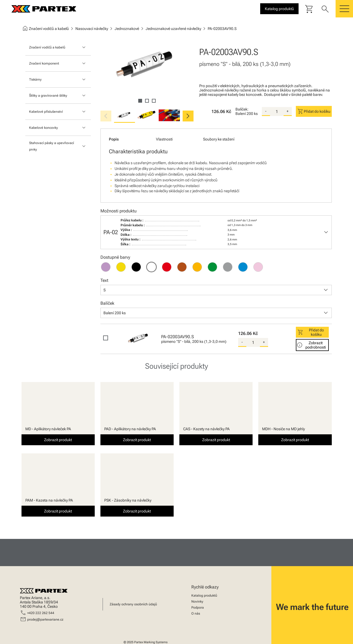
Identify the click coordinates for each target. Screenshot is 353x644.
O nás (196, 614)
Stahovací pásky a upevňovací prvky (52, 146)
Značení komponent (44, 63)
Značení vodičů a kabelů (47, 47)
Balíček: (242, 109)
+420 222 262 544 (41, 613)
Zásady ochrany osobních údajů (133, 604)
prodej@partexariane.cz (45, 619)
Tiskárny (35, 80)
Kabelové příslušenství (46, 112)
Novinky (197, 602)
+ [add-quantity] (288, 111)
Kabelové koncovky (44, 128)
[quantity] (277, 112)
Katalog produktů (204, 596)
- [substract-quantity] (266, 111)
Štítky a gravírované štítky (48, 96)
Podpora (198, 608)
